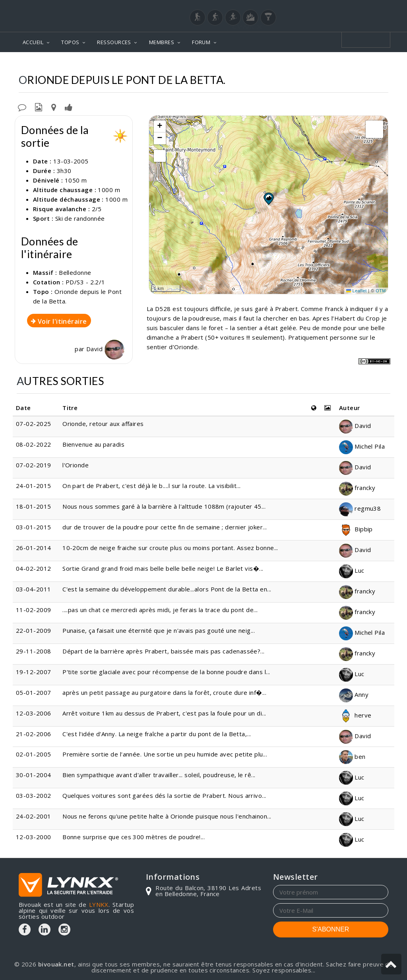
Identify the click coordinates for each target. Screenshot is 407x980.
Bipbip (356, 529)
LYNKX (99, 904)
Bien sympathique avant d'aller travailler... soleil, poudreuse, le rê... (159, 775)
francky (357, 488)
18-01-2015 (34, 506)
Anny (354, 694)
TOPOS (70, 42)
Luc (352, 570)
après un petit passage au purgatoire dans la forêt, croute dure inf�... (164, 692)
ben (352, 756)
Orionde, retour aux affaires (103, 424)
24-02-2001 (34, 816)
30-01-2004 (34, 775)
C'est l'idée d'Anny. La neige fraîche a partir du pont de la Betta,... (157, 734)
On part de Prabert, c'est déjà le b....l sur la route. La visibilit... (152, 486)
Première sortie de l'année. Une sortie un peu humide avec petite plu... (165, 754)
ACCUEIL (33, 42)
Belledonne (237, 64)
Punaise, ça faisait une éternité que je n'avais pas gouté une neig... (159, 630)
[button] (268, 198)
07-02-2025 (34, 424)
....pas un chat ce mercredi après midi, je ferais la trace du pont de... (160, 610)
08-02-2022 (34, 444)
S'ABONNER (331, 929)
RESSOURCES (114, 42)
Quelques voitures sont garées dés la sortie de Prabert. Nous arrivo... (164, 795)
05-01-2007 (34, 692)
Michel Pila (362, 446)
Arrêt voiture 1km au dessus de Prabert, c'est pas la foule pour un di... (164, 713)
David (105, 349)
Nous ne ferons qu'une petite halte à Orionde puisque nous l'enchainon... (167, 816)
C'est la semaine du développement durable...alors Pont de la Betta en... (167, 589)
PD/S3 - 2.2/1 (85, 282)
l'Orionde (76, 465)
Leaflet (357, 291)
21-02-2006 (34, 734)
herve (355, 715)
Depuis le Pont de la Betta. (344, 64)
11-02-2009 (34, 610)
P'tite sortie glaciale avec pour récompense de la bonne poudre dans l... (166, 672)
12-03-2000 (34, 837)
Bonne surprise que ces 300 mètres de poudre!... (134, 837)
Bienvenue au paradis (93, 444)
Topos (199, 64)
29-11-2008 (34, 651)
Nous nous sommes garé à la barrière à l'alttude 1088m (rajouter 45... (164, 506)
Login (349, 8)
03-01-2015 (34, 527)
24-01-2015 (34, 486)
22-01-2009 (34, 630)
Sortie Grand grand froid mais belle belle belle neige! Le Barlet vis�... (163, 568)
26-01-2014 (34, 548)
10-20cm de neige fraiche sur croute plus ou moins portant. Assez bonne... (170, 548)
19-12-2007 (34, 672)
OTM (381, 291)
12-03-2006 (34, 713)
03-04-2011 (34, 589)
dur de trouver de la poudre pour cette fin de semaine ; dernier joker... (165, 527)
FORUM (201, 42)
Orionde (279, 64)
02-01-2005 (34, 754)
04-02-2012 (34, 568)
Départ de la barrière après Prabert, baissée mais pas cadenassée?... (164, 651)
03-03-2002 (34, 795)
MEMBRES (162, 42)
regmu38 (360, 508)
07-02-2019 (34, 465)
